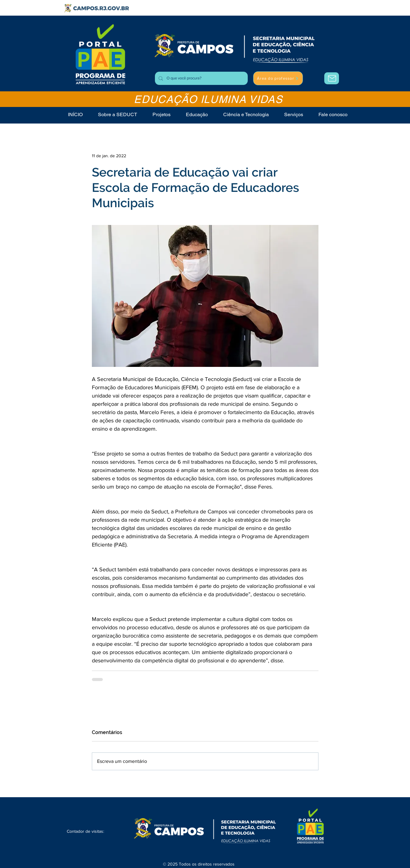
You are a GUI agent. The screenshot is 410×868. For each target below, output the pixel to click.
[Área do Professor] (332, 78)
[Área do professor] (278, 78)
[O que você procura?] (201, 78)
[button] (294, 114)
